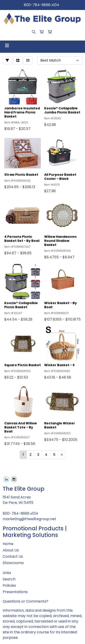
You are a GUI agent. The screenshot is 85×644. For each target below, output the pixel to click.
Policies (9, 585)
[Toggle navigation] (7, 46)
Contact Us (13, 556)
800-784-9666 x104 (41, 5)
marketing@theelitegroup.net (29, 519)
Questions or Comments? (25, 601)
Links (7, 573)
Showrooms (13, 563)
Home (8, 544)
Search (9, 579)
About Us (11, 550)
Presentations (15, 592)
